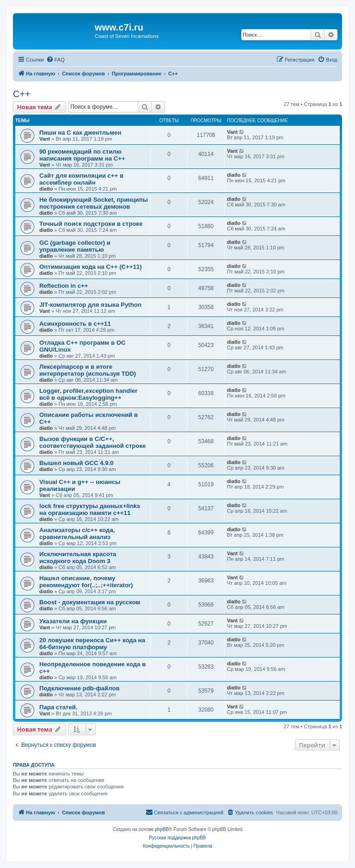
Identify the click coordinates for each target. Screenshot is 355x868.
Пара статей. (58, 707)
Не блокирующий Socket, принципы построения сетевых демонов (94, 203)
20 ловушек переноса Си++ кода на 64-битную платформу (92, 644)
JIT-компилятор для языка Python (90, 305)
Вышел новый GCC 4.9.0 (77, 463)
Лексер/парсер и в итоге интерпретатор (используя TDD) (88, 370)
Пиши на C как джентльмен (80, 133)
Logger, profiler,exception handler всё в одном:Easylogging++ (89, 394)
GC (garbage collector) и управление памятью (75, 246)
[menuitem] (55, 60)
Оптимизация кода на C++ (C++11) (91, 267)
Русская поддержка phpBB (177, 838)
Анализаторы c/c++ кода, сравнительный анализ (77, 533)
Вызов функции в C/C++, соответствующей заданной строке (92, 442)
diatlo (46, 189)
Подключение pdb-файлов (80, 688)
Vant (45, 139)
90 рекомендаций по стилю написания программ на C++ (82, 155)
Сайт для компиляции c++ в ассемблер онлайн (81, 179)
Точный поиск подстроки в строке (91, 224)
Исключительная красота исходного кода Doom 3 (78, 558)
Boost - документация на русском (90, 602)
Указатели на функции (73, 621)
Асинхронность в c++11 (75, 324)
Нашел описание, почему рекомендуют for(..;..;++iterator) (86, 582)
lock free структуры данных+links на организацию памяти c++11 (90, 509)
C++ (22, 94)
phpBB (162, 829)
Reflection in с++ (64, 286)
